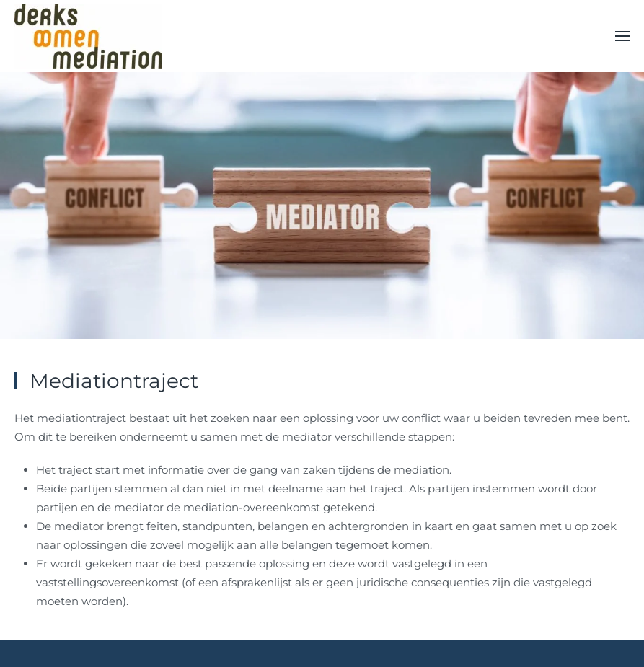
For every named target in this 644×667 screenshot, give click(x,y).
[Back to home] (88, 36)
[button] (622, 36)
